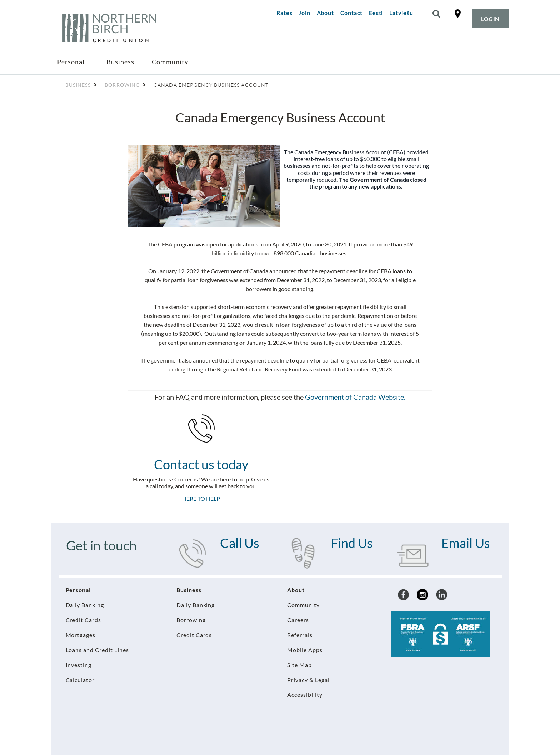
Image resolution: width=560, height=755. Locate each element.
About (325, 13)
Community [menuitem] (170, 62)
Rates (284, 13)
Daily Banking (85, 605)
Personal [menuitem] (71, 62)
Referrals (300, 635)
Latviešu (401, 13)
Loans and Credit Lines (97, 650)
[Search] (436, 14)
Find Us (352, 543)
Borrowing (191, 620)
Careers (298, 620)
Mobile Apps (305, 650)
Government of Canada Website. (355, 397)
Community (303, 605)
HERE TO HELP (201, 498)
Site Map (299, 665)
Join (304, 13)
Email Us (466, 543)
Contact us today (201, 464)
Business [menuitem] (120, 62)
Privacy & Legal (308, 680)
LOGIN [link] (490, 19)
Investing (79, 665)
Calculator (80, 680)
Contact (352, 13)
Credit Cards (84, 620)
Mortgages (81, 635)
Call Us (240, 543)
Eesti (376, 13)
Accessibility (305, 694)
